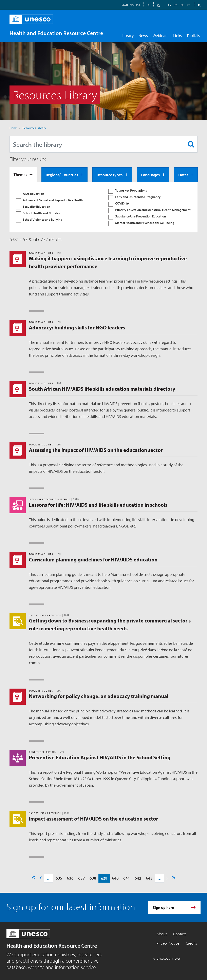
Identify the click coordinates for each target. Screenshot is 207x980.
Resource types (110, 175)
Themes (20, 175)
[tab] (23, 175)
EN (170, 5)
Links (177, 35)
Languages (150, 175)
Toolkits (193, 35)
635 (59, 878)
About (162, 934)
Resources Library (34, 128)
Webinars (161, 35)
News (143, 35)
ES (176, 5)
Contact (180, 934)
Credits (191, 943)
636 (70, 878)
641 (127, 878)
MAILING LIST (131, 5)
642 (138, 878)
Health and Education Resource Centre (52, 946)
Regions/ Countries (62, 175)
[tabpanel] (103, 207)
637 (82, 878)
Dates (183, 175)
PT (188, 5)
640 (115, 878)
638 (93, 878)
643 (149, 878)
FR (182, 5)
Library (128, 35)
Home (14, 128)
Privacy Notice (168, 943)
